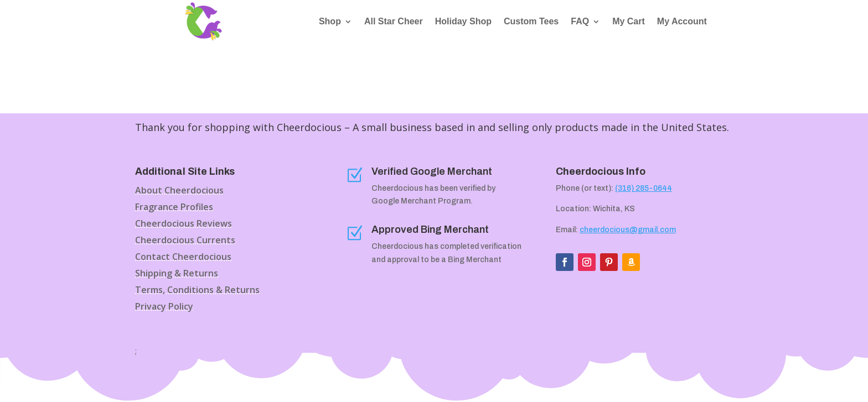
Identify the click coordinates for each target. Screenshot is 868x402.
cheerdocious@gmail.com (628, 230)
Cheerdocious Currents (185, 241)
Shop (330, 22)
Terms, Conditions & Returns (197, 291)
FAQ (580, 22)
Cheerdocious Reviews (184, 225)
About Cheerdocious (179, 191)
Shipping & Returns (177, 274)
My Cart (629, 22)
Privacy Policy (164, 307)
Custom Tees (531, 22)
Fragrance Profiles (174, 208)
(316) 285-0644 (644, 188)
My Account (682, 22)
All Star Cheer (394, 22)
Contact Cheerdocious (183, 258)
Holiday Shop (463, 22)
